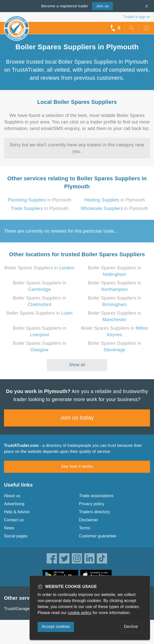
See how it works (77, 466)
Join (102, 6)
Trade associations (96, 496)
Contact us (14, 520)
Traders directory (95, 512)
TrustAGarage (17, 609)
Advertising (14, 504)
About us (12, 496)
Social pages (16, 536)
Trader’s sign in (137, 17)
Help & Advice (17, 512)
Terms (85, 528)
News (9, 528)
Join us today (77, 418)
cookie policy (80, 613)
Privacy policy (92, 504)
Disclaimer (89, 520)
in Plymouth (40, 200)
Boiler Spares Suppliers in (40, 268)
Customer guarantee (98, 536)
